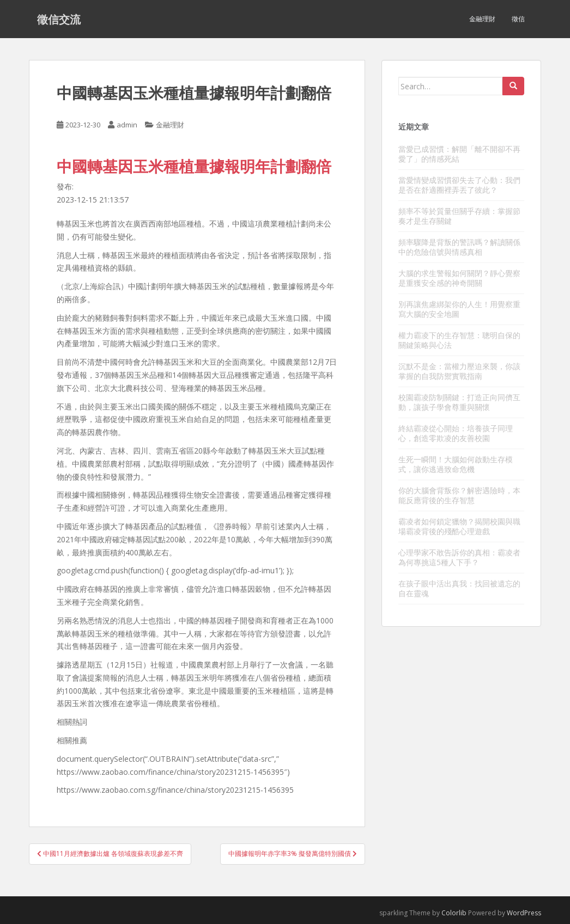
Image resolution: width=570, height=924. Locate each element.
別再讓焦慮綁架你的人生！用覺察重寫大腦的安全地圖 (459, 309)
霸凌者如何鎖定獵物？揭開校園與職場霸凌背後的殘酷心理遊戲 (459, 526)
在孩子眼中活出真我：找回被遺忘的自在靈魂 (459, 588)
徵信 (518, 19)
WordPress (524, 913)
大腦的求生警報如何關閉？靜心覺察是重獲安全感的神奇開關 (459, 278)
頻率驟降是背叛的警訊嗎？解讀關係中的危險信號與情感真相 (459, 247)
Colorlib (454, 913)
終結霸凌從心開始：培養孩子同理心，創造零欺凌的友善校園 (456, 433)
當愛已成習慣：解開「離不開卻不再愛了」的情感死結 (459, 154)
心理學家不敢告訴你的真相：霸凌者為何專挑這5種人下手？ (459, 557)
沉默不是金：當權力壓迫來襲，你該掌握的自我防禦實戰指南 (459, 371)
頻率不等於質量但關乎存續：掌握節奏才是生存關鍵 (459, 216)
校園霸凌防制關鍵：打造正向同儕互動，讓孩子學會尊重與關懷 (459, 402)
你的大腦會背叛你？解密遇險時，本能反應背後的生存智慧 (459, 495)
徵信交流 (59, 19)
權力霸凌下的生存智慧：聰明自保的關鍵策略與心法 (459, 340)
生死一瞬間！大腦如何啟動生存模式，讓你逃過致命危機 (456, 464)
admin (127, 125)
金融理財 (482, 19)
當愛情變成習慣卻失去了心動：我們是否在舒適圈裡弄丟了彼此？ (459, 185)
